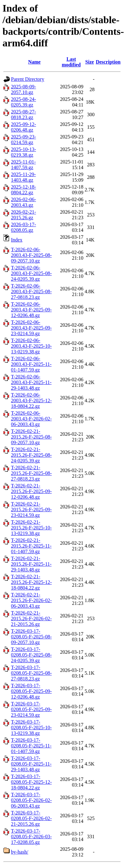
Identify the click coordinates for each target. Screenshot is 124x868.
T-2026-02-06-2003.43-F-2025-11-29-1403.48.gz (31, 382)
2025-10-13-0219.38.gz (23, 152)
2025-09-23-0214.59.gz (23, 140)
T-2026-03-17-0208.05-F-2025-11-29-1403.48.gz (31, 764)
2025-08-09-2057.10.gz (23, 89)
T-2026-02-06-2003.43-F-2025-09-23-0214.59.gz (31, 328)
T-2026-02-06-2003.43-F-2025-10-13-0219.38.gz (31, 346)
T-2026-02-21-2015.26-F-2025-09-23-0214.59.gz (31, 509)
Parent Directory (28, 79)
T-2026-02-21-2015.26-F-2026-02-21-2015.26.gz (31, 619)
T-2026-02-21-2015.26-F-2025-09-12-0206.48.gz (31, 491)
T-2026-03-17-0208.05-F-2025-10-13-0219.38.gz (31, 728)
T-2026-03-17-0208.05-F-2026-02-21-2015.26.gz (31, 818)
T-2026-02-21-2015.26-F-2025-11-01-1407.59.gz (31, 546)
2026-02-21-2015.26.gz (23, 215)
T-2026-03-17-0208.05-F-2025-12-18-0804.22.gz (31, 782)
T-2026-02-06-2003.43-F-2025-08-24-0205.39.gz (31, 273)
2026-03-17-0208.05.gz (23, 227)
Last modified (71, 62)
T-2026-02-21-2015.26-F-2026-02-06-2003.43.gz (31, 600)
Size (90, 62)
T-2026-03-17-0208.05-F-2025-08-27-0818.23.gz (31, 673)
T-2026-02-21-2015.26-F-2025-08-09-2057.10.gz (31, 437)
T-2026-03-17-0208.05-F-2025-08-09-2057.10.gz (31, 637)
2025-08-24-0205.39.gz (23, 102)
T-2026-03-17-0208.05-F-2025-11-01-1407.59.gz (31, 746)
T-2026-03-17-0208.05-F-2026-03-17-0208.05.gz (31, 837)
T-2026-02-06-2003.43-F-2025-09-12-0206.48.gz (31, 310)
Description (108, 62)
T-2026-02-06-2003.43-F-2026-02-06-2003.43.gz (31, 419)
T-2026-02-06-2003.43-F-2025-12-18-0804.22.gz (31, 400)
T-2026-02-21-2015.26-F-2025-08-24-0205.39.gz (31, 455)
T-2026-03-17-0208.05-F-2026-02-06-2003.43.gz (31, 800)
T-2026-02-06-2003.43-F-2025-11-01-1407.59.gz (31, 364)
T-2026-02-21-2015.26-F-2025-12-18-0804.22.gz (31, 582)
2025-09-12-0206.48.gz (23, 127)
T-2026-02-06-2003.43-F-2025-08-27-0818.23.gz (31, 291)
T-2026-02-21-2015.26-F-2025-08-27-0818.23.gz (31, 473)
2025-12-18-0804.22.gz (23, 190)
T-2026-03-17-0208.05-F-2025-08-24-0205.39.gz (31, 655)
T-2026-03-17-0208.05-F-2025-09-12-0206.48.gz (31, 691)
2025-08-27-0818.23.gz (23, 114)
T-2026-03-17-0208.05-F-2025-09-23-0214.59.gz (31, 709)
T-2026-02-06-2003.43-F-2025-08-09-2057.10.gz (31, 255)
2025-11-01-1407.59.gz (23, 165)
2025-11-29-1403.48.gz (23, 177)
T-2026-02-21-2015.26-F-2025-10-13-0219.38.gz (31, 528)
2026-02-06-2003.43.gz (23, 202)
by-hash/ (20, 852)
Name (34, 62)
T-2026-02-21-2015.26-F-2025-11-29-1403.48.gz (31, 564)
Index (17, 240)
